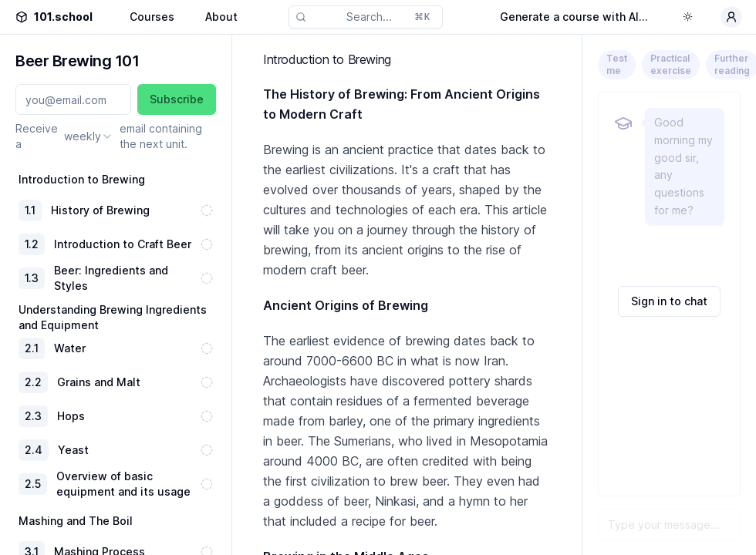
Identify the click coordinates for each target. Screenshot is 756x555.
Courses (152, 17)
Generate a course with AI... (574, 17)
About (221, 17)
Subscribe (177, 99)
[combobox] (89, 136)
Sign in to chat (669, 301)
